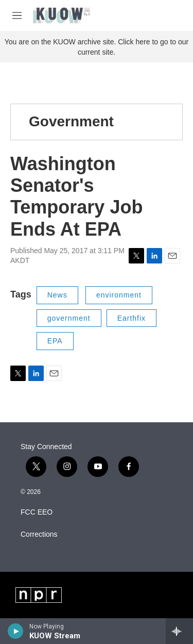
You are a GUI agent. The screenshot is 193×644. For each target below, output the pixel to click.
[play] (16, 631)
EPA (55, 341)
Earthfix (131, 318)
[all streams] (179, 631)
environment (119, 295)
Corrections (39, 534)
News (57, 295)
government (69, 318)
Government (71, 121)
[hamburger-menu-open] (17, 15)
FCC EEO (37, 512)
